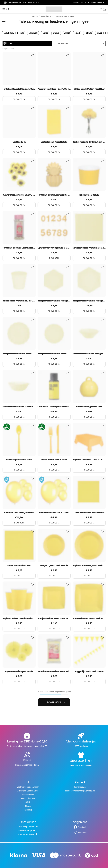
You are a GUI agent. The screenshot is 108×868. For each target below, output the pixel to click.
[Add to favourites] (32, 55)
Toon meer (56, 702)
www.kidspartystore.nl (28, 830)
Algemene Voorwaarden (28, 791)
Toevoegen (19, 99)
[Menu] (4, 9)
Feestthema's (47, 16)
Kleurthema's (61, 16)
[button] (81, 43)
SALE (83, 3)
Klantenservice (80, 787)
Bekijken (54, 258)
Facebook (82, 827)
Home (35, 16)
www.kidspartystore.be (28, 827)
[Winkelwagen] (104, 9)
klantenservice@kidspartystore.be (80, 791)
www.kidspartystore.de (28, 834)
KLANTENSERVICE (96, 3)
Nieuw (28, 806)
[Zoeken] (8, 9)
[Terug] (4, 21)
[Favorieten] (100, 9)
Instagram (82, 833)
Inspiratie (28, 810)
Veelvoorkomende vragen (28, 787)
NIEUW (76, 3)
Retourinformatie (28, 798)
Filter (8, 43)
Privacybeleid (28, 795)
